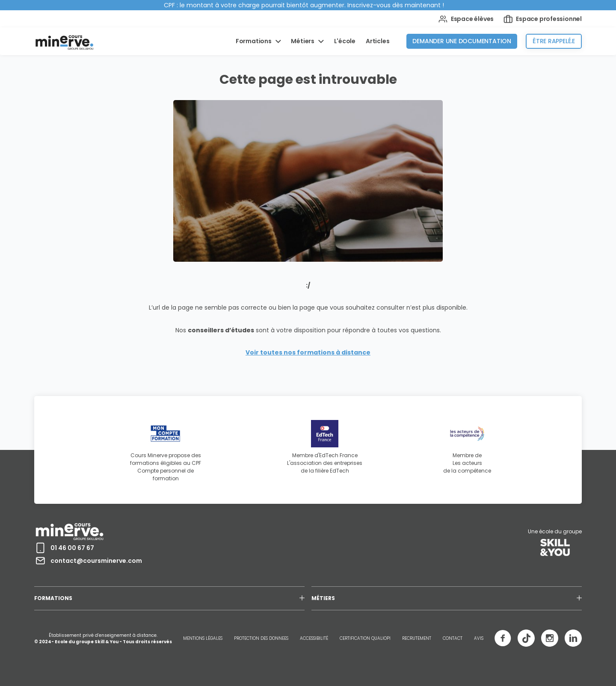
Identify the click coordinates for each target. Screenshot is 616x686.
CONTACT (453, 638)
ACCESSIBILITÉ (314, 638)
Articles (378, 41)
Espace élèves (466, 19)
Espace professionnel (543, 19)
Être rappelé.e (554, 41)
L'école (345, 41)
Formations (254, 41)
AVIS (479, 638)
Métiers (303, 41)
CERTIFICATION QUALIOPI (365, 638)
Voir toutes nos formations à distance (308, 352)
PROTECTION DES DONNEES (261, 638)
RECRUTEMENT (417, 638)
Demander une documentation (462, 41)
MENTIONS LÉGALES (203, 638)
